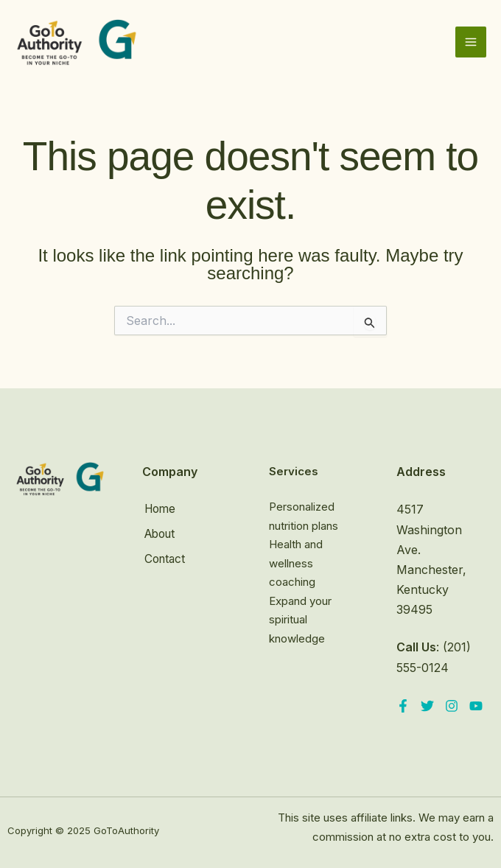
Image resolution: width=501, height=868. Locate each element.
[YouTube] (476, 706)
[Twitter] (427, 706)
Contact (164, 557)
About (160, 533)
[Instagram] (452, 706)
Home (159, 509)
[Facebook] (403, 706)
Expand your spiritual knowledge (300, 620)
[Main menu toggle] (471, 46)
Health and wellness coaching (296, 563)
